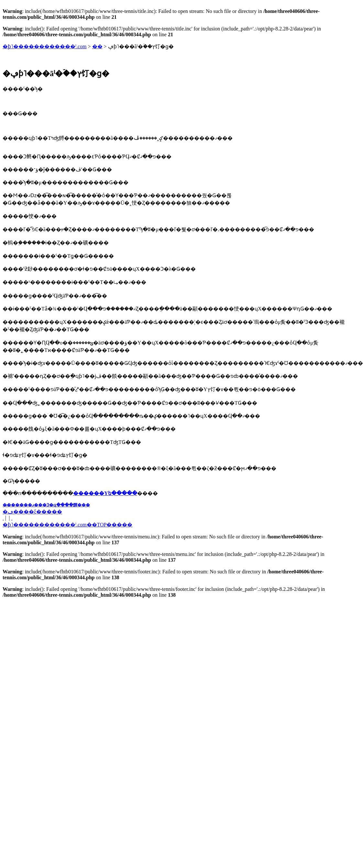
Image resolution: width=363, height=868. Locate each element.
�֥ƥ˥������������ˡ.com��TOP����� (67, 525)
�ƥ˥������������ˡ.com (45, 46)
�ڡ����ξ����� (32, 512)
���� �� (12, 518)
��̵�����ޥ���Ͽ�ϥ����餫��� (46, 505)
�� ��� (3, 518)
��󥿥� (97, 46)
